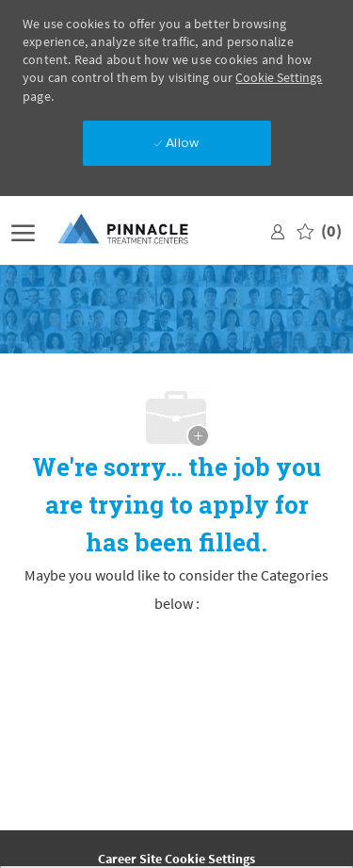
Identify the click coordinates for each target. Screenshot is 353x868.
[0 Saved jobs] (319, 230)
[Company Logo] (138, 230)
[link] (278, 230)
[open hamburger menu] (23, 230)
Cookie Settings (279, 77)
